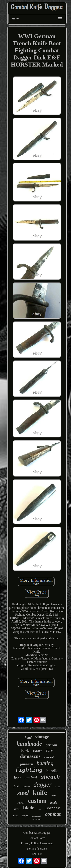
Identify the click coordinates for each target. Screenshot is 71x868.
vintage (42, 737)
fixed (16, 787)
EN (34, 854)
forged (25, 815)
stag (58, 786)
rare (50, 750)
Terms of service (37, 849)
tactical (31, 778)
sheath (50, 777)
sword (53, 795)
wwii (16, 815)
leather (52, 808)
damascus (30, 756)
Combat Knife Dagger (37, 833)
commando (37, 816)
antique (26, 787)
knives (17, 809)
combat (53, 814)
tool (40, 809)
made (54, 803)
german (51, 745)
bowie (25, 751)
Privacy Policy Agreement (37, 843)
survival (49, 757)
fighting (29, 770)
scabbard (37, 819)
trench (20, 803)
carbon (38, 751)
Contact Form (37, 838)
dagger (43, 784)
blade (29, 808)
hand (28, 738)
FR (40, 854)
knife (40, 793)
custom (37, 801)
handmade (29, 744)
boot (17, 778)
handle (52, 771)
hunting (45, 763)
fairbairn (27, 764)
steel (23, 793)
